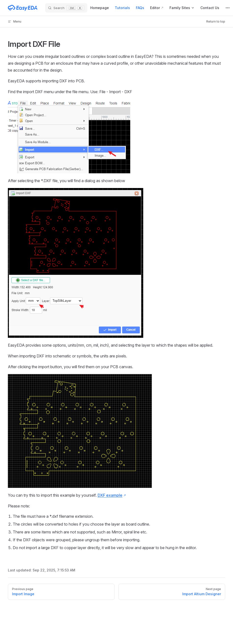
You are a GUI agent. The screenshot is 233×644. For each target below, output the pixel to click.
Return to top (216, 21)
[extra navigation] (228, 8)
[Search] (66, 8)
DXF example (110, 495)
